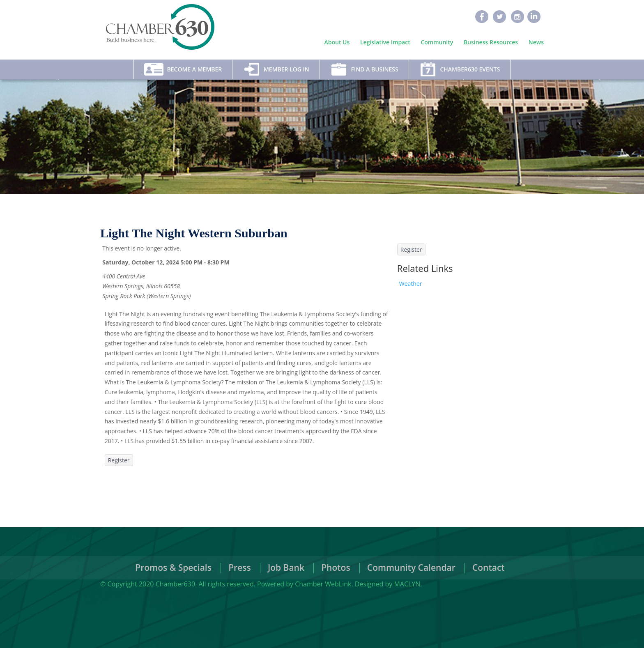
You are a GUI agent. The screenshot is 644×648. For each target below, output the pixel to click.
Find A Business (374, 69)
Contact (489, 568)
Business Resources (491, 42)
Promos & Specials (173, 568)
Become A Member (195, 69)
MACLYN (407, 584)
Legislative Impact (385, 42)
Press (240, 568)
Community (437, 42)
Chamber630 (175, 584)
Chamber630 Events (470, 69)
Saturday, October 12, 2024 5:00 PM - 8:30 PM (166, 262)
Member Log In (286, 69)
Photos (336, 568)
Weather (411, 284)
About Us (337, 42)
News (536, 42)
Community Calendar (411, 568)
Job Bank (286, 568)
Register (119, 460)
